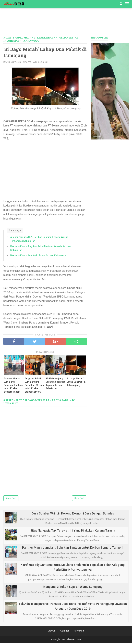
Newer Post (11, 499)
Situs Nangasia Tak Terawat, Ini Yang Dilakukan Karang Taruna (73, 531)
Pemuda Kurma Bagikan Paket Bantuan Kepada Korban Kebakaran (40, 249)
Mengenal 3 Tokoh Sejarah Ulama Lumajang (73, 588)
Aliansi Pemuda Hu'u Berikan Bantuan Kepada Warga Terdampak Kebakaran (39, 240)
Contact (65, 632)
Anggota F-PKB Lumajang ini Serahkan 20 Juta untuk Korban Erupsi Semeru (34, 386)
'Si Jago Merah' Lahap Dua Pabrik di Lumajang (76, 383)
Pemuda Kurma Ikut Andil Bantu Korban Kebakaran (38, 256)
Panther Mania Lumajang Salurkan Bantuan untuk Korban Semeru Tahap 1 (13, 386)
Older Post (79, 499)
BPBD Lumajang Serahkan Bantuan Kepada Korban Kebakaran (55, 384)
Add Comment (40, 63)
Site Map (79, 632)
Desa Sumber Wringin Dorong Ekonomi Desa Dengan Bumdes (73, 514)
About (52, 632)
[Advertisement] (66, 23)
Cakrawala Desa (73, 640)
